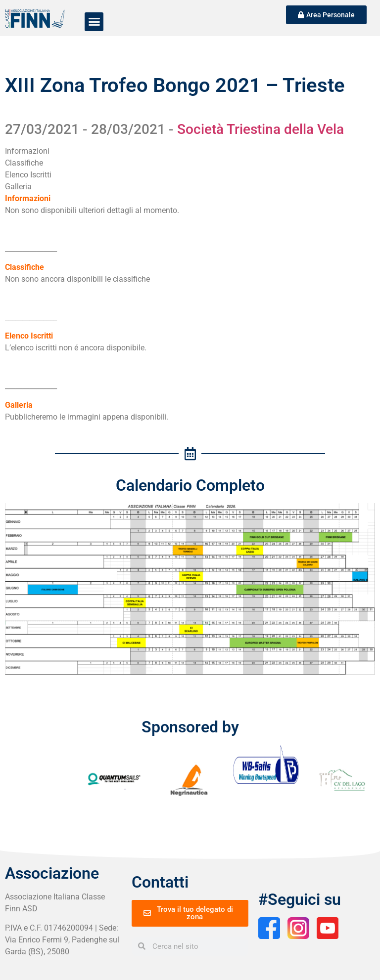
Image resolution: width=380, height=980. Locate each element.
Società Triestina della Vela (261, 129)
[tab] (92, 199)
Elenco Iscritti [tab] (28, 175)
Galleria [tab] (18, 187)
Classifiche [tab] (24, 163)
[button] (94, 22)
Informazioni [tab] (27, 151)
